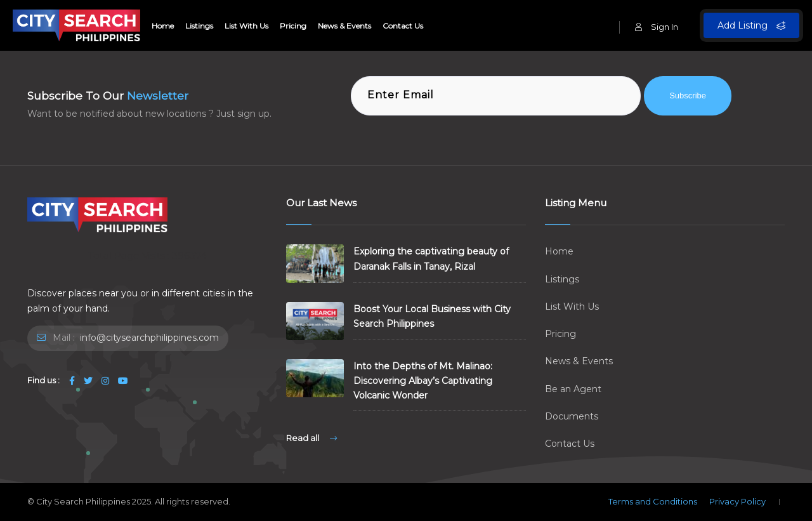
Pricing (293, 26)
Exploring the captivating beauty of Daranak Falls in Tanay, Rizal (431, 259)
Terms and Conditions (653, 501)
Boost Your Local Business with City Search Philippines (432, 316)
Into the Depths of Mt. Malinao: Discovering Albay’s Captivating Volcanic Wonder (423, 381)
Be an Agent (573, 389)
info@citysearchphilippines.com (148, 338)
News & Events (344, 26)
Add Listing (751, 25)
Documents (572, 416)
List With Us (246, 26)
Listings (199, 26)
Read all (311, 438)
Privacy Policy (737, 501)
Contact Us (403, 26)
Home (163, 26)
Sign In (657, 27)
